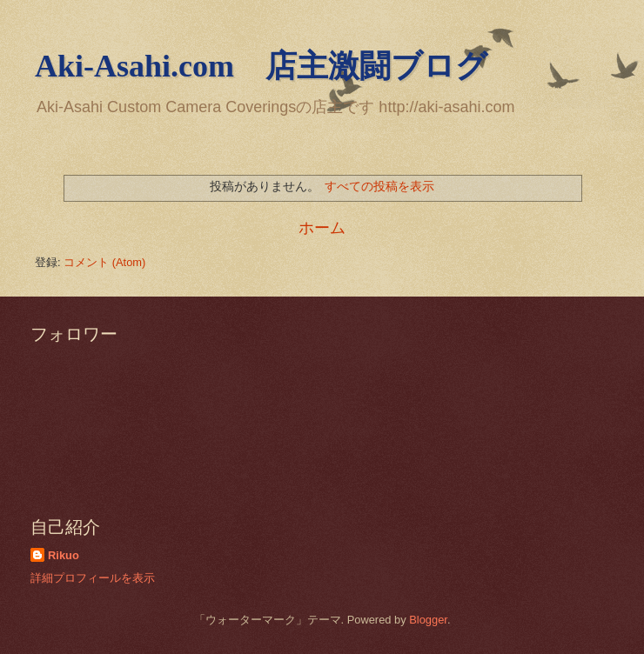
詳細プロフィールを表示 (93, 578)
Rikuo (64, 555)
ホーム (322, 228)
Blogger (428, 620)
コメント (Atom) (104, 262)
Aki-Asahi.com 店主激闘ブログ (261, 66)
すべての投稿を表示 (379, 186)
